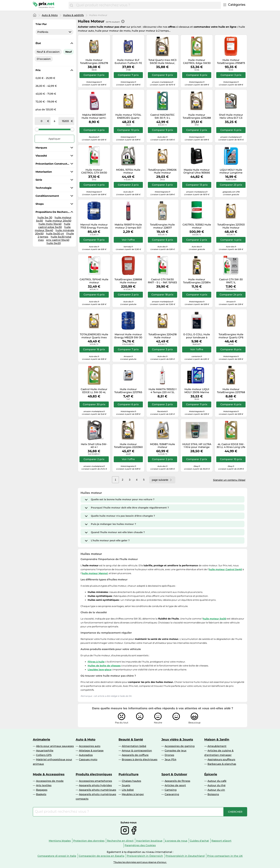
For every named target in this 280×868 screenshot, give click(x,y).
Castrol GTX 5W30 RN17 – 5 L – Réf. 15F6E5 (162, 281)
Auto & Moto (50, 15)
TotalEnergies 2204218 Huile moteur (162, 336)
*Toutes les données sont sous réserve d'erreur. (140, 862)
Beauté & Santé (131, 739)
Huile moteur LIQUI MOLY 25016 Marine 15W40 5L (197, 391)
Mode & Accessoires (49, 774)
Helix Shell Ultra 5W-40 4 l (94, 446)
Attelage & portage (91, 751)
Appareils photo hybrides (95, 785)
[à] (65, 121)
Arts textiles (44, 785)
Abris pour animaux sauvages (55, 746)
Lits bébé (128, 790)
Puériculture (129, 774)
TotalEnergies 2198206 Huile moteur (162, 171)
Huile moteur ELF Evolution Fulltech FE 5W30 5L (128, 62)
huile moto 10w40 (50, 224)
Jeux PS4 (170, 759)
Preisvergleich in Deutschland (185, 856)
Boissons (213, 794)
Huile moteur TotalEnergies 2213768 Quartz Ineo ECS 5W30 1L (231, 391)
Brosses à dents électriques (140, 759)
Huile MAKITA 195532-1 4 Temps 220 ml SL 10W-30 (162, 391)
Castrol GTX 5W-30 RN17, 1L (231, 281)
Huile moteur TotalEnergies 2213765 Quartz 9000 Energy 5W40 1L (128, 391)
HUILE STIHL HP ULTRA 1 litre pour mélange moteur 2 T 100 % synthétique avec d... (197, 446)
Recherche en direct (120, 841)
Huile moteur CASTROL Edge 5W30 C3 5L (197, 62)
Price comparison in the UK (225, 856)
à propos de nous (176, 841)
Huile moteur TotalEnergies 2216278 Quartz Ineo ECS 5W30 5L (94, 62)
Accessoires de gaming (180, 746)
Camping (171, 790)
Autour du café (217, 781)
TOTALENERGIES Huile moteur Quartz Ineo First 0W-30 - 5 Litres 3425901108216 (94, 336)
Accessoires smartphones (95, 781)
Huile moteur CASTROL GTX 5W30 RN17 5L (94, 171)
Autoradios (86, 755)
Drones (169, 755)
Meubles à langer (133, 794)
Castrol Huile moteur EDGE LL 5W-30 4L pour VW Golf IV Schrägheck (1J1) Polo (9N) (94, 391)
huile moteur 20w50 (58, 221)
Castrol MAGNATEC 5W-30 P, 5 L (162, 116)
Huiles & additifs (73, 15)
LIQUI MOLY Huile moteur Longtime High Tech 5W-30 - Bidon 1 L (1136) (231, 171)
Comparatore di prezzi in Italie (57, 856)
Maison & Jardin (217, 739)
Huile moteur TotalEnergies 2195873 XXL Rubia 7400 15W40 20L (231, 62)
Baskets (41, 794)
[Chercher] (71, 5)
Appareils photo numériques (97, 790)
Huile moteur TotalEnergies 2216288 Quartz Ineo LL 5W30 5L (197, 116)
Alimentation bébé (134, 746)
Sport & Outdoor (174, 774)
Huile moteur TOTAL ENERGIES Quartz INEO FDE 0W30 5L (128, 116)
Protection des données (89, 841)
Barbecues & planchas (222, 764)
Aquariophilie (45, 751)
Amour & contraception (137, 751)
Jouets (126, 785)
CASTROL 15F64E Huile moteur (94, 281)
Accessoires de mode (50, 781)
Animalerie (42, 739)
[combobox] (148, 5)
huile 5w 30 (45, 217)
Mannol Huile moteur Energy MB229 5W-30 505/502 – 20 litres (128, 336)
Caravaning (172, 794)
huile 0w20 (54, 243)
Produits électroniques (94, 774)
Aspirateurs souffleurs (221, 759)
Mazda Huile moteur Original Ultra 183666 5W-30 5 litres (197, 171)
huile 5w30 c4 (55, 234)
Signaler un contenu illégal (229, 480)
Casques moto (88, 759)
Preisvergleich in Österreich (145, 856)
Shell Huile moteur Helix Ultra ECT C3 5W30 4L (231, 116)
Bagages (42, 790)
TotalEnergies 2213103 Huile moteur (231, 226)
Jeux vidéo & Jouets (177, 739)
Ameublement (217, 746)
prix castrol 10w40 (58, 240)
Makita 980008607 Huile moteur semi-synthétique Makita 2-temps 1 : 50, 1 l (94, 116)
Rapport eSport (221, 841)
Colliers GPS (44, 755)
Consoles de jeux (176, 751)
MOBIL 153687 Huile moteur (162, 446)
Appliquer (54, 139)
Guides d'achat (199, 841)
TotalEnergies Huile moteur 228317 (162, 226)
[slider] (37, 129)
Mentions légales (60, 841)
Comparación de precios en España (102, 856)
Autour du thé (217, 785)
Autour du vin (216, 790)
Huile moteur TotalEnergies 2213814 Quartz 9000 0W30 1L (197, 281)
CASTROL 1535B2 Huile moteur (197, 226)
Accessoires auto (90, 746)
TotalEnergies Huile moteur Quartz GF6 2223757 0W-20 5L (231, 336)
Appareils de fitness (177, 781)
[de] (42, 121)
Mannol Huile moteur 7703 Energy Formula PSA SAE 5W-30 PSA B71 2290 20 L (94, 226)
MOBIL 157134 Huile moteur (128, 171)
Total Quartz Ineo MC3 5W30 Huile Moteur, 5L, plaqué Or (162, 62)
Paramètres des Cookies (140, 845)
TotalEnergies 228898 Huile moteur (128, 281)
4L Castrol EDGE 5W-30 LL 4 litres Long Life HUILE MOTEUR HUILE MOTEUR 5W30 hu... (231, 446)
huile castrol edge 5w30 (54, 225)
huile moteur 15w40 (53, 229)
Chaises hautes (131, 781)
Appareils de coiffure (135, 755)
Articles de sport (175, 785)
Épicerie (211, 774)
